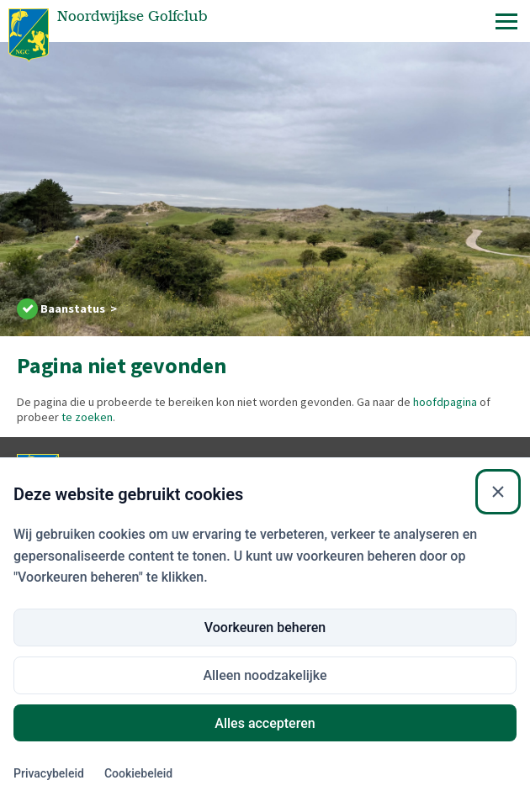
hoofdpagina (445, 402)
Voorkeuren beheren (265, 786)
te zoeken (87, 417)
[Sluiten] (498, 651)
